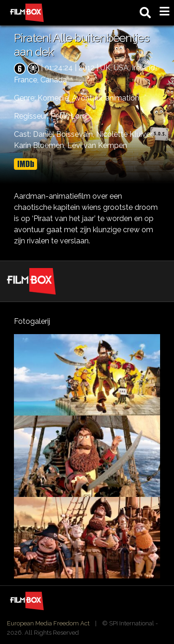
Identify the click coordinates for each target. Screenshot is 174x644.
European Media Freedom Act (48, 623)
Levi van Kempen (97, 145)
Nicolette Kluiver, (125, 134)
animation (122, 98)
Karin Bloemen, (41, 145)
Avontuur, (89, 98)
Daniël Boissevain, (64, 134)
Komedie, (55, 98)
